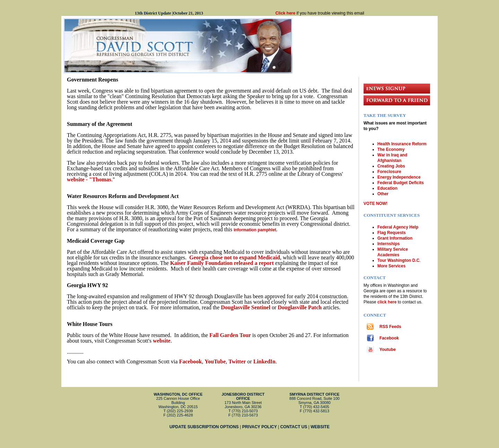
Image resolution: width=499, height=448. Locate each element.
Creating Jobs (391, 166)
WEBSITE (320, 427)
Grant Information (395, 238)
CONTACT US (294, 427)
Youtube (388, 350)
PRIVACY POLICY (260, 427)
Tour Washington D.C (398, 260)
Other (383, 194)
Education (387, 188)
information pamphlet (255, 230)
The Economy (391, 149)
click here (388, 302)
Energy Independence (399, 177)
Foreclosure (389, 172)
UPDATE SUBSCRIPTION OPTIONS (204, 427)
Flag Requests (392, 233)
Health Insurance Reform (402, 144)
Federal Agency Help (398, 227)
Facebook (389, 338)
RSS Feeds (390, 327)
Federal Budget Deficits (401, 183)
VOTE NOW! (375, 204)
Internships (389, 244)
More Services (391, 266)
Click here (285, 13)
